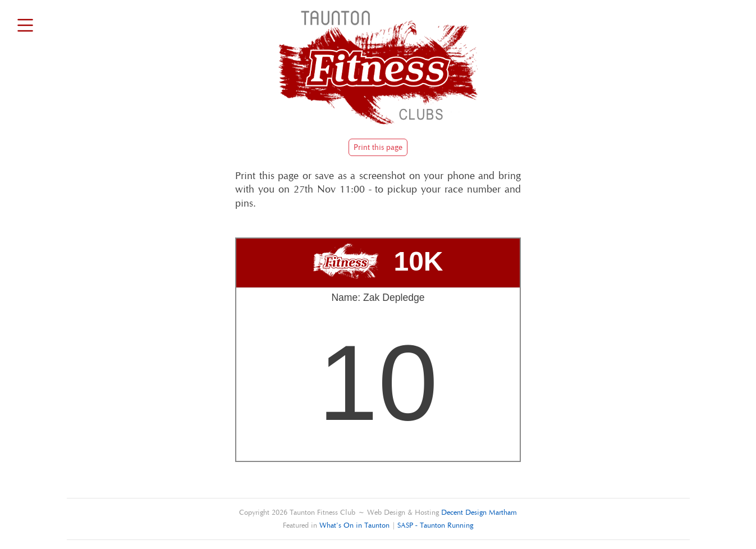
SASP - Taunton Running (435, 525)
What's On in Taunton (354, 525)
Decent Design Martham (479, 512)
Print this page (378, 147)
